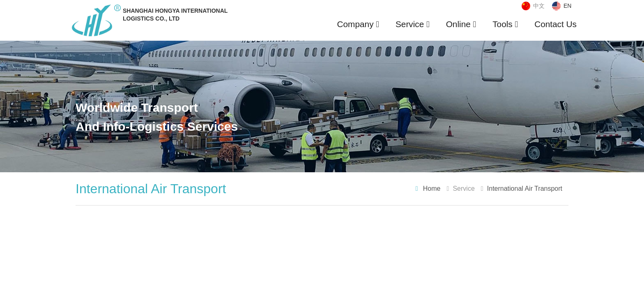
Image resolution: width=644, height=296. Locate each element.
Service (413, 24)
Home (432, 188)
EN (567, 6)
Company (358, 24)
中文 (539, 6)
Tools (505, 24)
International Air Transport (525, 188)
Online (461, 24)
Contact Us (555, 24)
